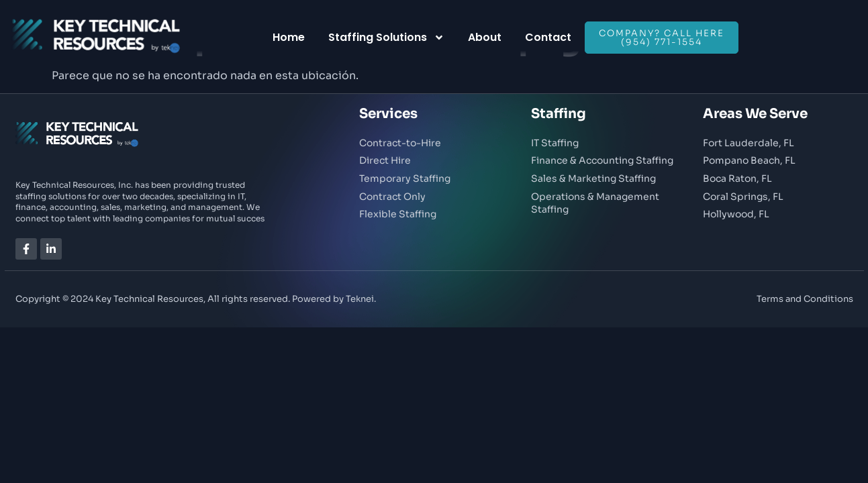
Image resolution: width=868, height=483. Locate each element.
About (485, 37)
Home (289, 37)
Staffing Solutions (386, 38)
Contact (548, 37)
